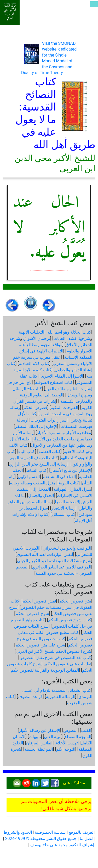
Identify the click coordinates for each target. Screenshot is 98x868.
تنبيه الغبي (53, 737)
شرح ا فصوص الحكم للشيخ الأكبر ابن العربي (53, 651)
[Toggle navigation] (94, 4)
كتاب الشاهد (36, 470)
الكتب (86, 730)
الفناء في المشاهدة (59, 477)
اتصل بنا (87, 839)
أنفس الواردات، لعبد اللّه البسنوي (45, 554)
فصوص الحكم (35, 408)
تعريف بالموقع (81, 832)
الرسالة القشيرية (61, 697)
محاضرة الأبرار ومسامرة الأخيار (64, 433)
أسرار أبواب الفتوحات (49, 420)
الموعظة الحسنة (39, 749)
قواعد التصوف (30, 697)
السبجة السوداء (78, 737)
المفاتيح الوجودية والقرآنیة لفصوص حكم (45, 670)
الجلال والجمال (41, 496)
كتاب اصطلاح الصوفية (54, 382)
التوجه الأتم (66, 749)
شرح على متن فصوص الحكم (40, 645)
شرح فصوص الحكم (32, 614)
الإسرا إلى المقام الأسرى (62, 376)
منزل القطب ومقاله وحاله (33, 483)
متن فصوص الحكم (75, 601)
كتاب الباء (27, 452)
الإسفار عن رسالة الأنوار (39, 730)
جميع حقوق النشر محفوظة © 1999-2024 (41, 839)
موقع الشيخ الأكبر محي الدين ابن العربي (10, 12)
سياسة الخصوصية (50, 832)
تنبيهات (35, 737)
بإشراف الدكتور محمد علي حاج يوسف (63, 845)
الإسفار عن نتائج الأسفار (71, 470)
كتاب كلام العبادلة (34, 364)
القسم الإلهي (29, 477)
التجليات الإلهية (31, 332)
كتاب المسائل (64, 514)
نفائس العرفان (39, 743)
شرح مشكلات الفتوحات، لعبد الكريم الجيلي (54, 561)
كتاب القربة (69, 483)
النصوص (70, 730)
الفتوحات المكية (64, 408)
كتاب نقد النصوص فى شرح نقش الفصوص (55, 658)
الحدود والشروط (18, 832)
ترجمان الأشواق (37, 338)
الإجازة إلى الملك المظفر (36, 426)
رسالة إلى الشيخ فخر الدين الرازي (38, 464)
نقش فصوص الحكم (39, 601)
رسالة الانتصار (63, 508)
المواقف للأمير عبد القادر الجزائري (62, 567)
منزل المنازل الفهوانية (72, 489)
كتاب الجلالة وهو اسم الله (69, 332)
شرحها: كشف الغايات (72, 338)
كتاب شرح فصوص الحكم (70, 620)
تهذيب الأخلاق (66, 743)
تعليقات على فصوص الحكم (68, 664)
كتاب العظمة (50, 452)
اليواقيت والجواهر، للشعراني (67, 548)
